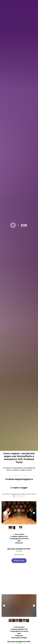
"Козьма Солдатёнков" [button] (20, 495)
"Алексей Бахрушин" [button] (20, 497)
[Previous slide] (4, 513)
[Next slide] (34, 513)
